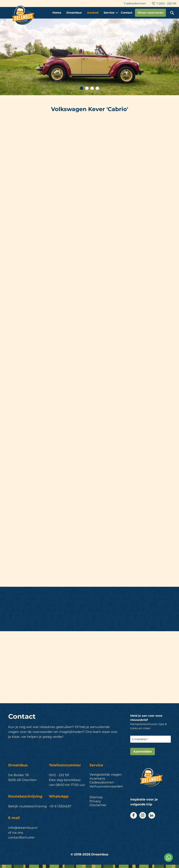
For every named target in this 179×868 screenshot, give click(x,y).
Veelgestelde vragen (106, 775)
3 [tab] (92, 88)
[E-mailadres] (151, 739)
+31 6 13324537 (60, 806)
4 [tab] (97, 88)
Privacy (95, 801)
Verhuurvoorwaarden (106, 786)
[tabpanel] (89, 57)
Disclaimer (98, 805)
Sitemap (96, 797)
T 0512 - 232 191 (164, 4)
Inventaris (97, 779)
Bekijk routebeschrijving (27, 806)
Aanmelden (143, 752)
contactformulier (21, 837)
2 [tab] (87, 88)
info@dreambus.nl (23, 828)
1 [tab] (82, 88)
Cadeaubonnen (135, 3)
